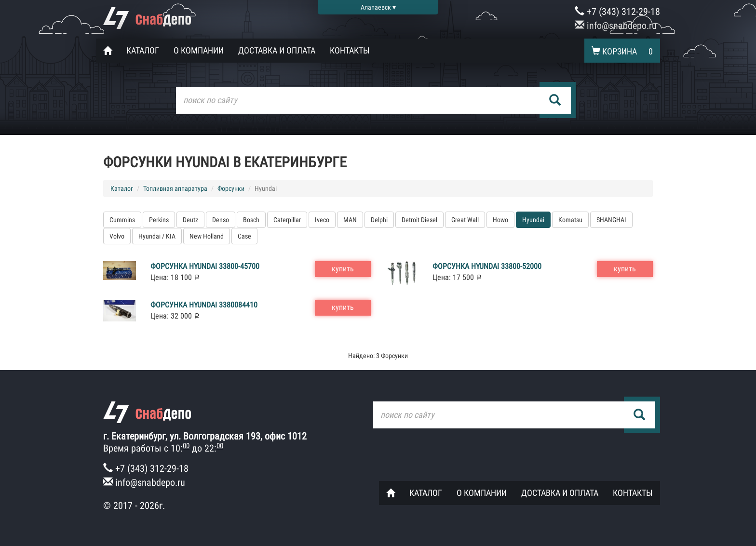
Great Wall (465, 220)
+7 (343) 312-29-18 (617, 12)
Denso (221, 220)
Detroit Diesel (419, 220)
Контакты (350, 50)
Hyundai (533, 220)
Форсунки (231, 188)
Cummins (122, 220)
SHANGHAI (611, 220)
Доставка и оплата (277, 50)
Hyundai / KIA (157, 236)
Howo (500, 220)
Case (244, 236)
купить (343, 269)
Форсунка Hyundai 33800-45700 (205, 266)
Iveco (322, 220)
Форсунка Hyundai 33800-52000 (487, 266)
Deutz (190, 220)
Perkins (159, 220)
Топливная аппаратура (175, 188)
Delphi (379, 220)
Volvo (117, 236)
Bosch (251, 220)
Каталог (143, 50)
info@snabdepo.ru (616, 26)
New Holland (207, 236)
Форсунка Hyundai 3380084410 (204, 305)
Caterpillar (287, 220)
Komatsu (570, 220)
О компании (199, 50)
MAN (350, 220)
